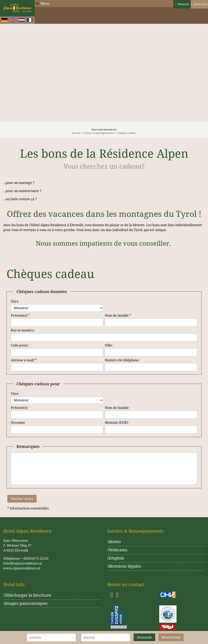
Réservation (199, 4)
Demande (182, 4)
